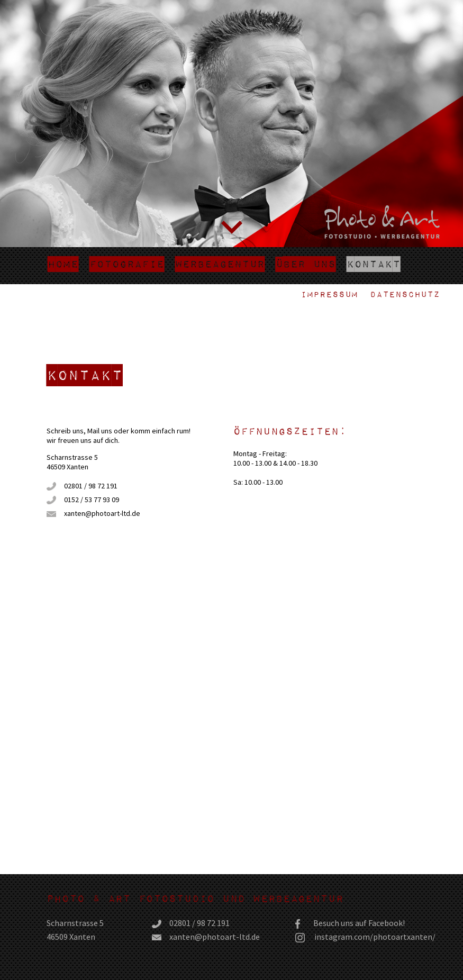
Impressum (329, 294)
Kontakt (374, 264)
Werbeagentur (220, 264)
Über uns (306, 264)
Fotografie (127, 264)
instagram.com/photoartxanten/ (375, 937)
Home (63, 264)
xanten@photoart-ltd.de (102, 513)
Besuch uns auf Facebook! (359, 923)
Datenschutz (405, 294)
